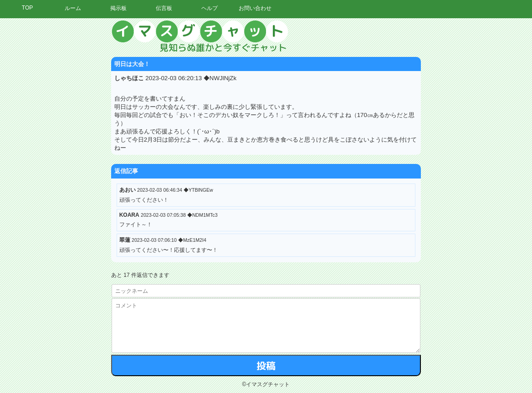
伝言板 (164, 8)
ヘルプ (210, 8)
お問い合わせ (255, 8)
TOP (27, 8)
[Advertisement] (448, 157)
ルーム (73, 8)
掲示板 (118, 8)
